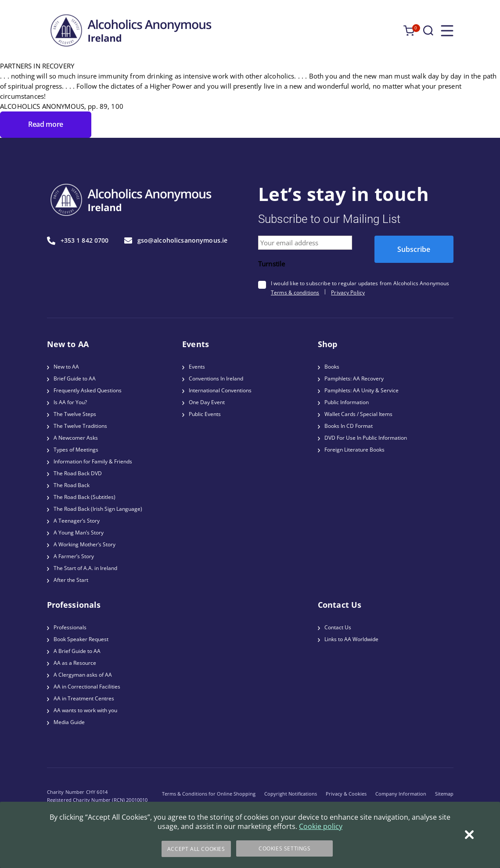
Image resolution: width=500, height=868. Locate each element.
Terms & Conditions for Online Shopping (209, 794)
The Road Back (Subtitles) (85, 497)
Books (332, 367)
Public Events (205, 414)
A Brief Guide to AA (77, 651)
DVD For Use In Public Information (366, 438)
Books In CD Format (349, 426)
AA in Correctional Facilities (87, 687)
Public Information (347, 402)
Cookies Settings (285, 849)
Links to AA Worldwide (351, 639)
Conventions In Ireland (216, 378)
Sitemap (444, 794)
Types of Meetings (76, 450)
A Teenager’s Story (77, 521)
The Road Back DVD (78, 473)
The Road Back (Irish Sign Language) (98, 509)
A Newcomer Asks (76, 438)
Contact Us (338, 627)
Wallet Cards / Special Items (358, 414)
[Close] (469, 836)
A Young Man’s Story (79, 533)
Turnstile (272, 264)
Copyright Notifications (291, 794)
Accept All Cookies (195, 849)
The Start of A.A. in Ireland (85, 568)
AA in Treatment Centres (84, 698)
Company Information (401, 794)
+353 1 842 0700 (78, 241)
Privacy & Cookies (346, 794)
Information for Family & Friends (93, 461)
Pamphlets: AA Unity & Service (362, 390)
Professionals (70, 627)
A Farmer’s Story (74, 556)
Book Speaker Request (81, 639)
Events (197, 367)
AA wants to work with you (85, 710)
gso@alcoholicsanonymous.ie (176, 240)
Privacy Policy (348, 292)
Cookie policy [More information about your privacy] (321, 827)
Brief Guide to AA (75, 378)
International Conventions (220, 390)
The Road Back (72, 485)
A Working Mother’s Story (85, 544)
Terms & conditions (295, 292)
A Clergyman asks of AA (83, 675)
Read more (46, 124)
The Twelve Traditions (80, 426)
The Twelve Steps (75, 414)
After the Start (71, 580)
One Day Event (207, 402)
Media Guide (69, 722)
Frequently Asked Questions (88, 390)
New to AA (66, 367)
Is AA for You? (70, 402)
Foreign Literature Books (354, 450)
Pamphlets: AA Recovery (354, 378)
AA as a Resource (75, 663)
